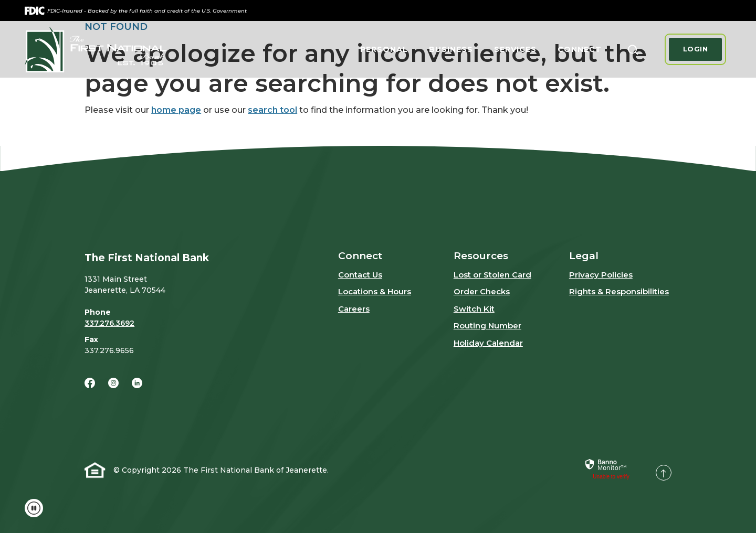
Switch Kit (474, 309)
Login (696, 49)
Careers (354, 309)
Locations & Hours (375, 291)
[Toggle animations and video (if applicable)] (34, 508)
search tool (272, 110)
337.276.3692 (109, 323)
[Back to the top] (664, 473)
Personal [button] (384, 49)
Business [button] (451, 49)
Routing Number (487, 326)
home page (176, 110)
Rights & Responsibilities (619, 291)
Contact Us (360, 275)
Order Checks (482, 291)
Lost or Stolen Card (492, 275)
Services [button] (515, 49)
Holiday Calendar (488, 343)
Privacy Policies (601, 275)
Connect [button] (580, 49)
